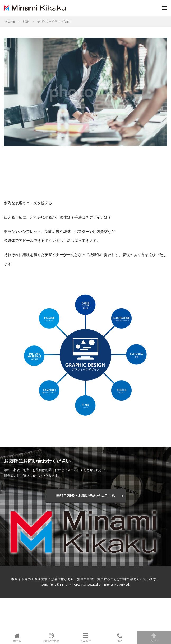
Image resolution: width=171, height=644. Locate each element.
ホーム (17, 637)
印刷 (26, 21)
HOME (10, 21)
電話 (120, 637)
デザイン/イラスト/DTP (54, 21)
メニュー (85, 637)
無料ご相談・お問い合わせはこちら (86, 495)
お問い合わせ (51, 637)
